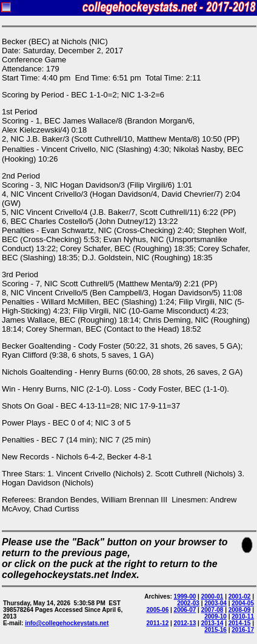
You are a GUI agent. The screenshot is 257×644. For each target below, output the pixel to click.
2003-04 (215, 603)
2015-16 (215, 630)
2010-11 (243, 616)
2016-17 (243, 630)
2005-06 (158, 610)
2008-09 (240, 610)
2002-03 (188, 603)
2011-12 (158, 623)
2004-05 (243, 603)
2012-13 (185, 623)
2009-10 (215, 616)
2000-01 (212, 596)
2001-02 (240, 596)
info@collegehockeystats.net (67, 623)
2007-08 (212, 610)
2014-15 (240, 623)
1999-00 (185, 596)
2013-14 (212, 623)
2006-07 (185, 610)
